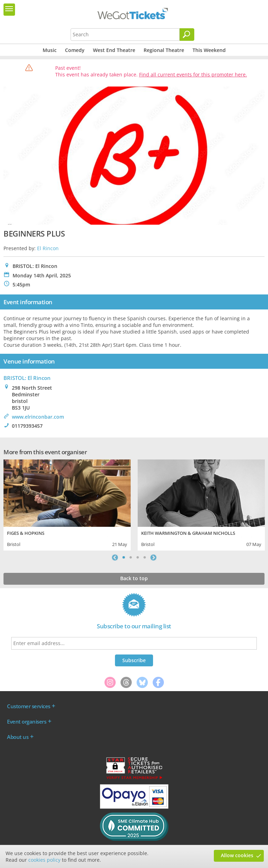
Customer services (29, 706)
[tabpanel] (67, 504)
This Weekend (209, 50)
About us (18, 737)
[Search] (187, 35)
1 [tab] (124, 558)
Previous (115, 558)
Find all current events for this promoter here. (193, 74)
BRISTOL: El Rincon (27, 378)
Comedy (75, 50)
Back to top (134, 578)
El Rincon (48, 248)
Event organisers (27, 721)
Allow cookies (237, 855)
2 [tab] (131, 558)
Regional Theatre (164, 50)
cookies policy (44, 860)
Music (50, 50)
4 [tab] (145, 558)
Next (153, 558)
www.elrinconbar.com (38, 417)
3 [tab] (138, 558)
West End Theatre (114, 50)
